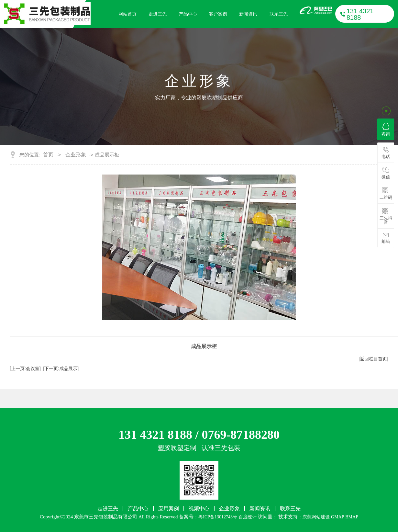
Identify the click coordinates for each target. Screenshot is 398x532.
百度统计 (248, 517)
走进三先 (158, 14)
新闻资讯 (248, 14)
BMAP (352, 517)
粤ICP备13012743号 (218, 517)
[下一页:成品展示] (61, 368)
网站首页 (127, 14)
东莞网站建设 (316, 517)
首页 (48, 155)
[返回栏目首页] (373, 359)
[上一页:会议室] (25, 368)
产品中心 (188, 14)
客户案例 (218, 14)
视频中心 (199, 509)
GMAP (337, 517)
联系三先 (279, 14)
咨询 (386, 130)
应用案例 (169, 509)
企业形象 (76, 155)
